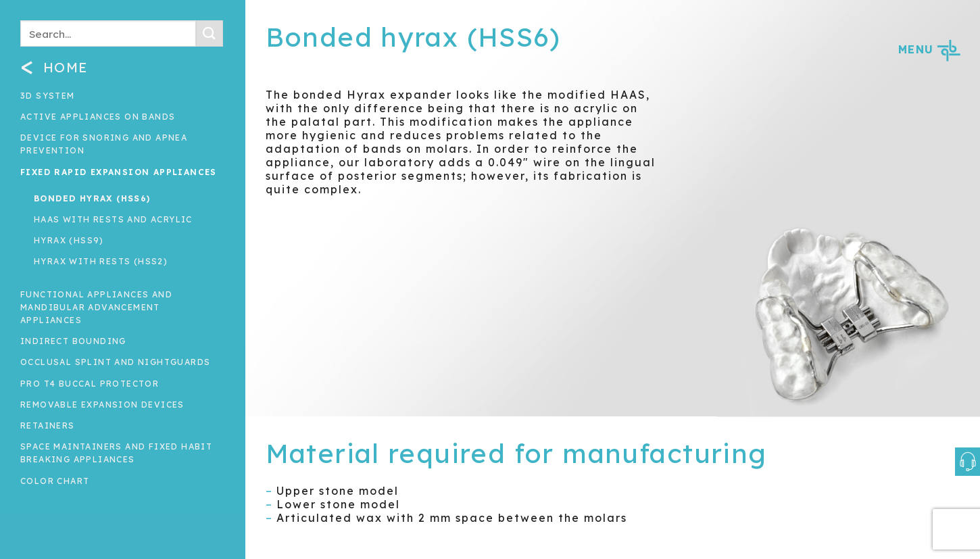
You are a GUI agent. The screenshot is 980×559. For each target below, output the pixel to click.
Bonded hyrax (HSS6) (92, 198)
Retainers (48, 426)
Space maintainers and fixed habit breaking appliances (116, 453)
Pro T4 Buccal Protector (90, 384)
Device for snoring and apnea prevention (104, 144)
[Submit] (210, 33)
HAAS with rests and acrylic (113, 219)
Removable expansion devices (102, 405)
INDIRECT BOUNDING (73, 341)
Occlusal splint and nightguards (115, 362)
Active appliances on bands (98, 117)
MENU (929, 49)
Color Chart (55, 481)
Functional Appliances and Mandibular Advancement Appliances (96, 307)
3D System (48, 96)
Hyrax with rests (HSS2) (101, 261)
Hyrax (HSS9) (69, 240)
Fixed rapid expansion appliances (119, 172)
